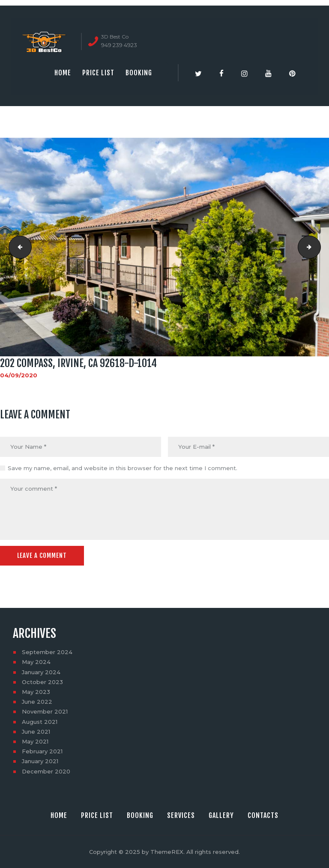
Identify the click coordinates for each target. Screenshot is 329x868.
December (46, 771)
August (40, 722)
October (42, 682)
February (42, 751)
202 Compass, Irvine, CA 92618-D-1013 (18, 247)
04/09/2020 (19, 375)
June (37, 702)
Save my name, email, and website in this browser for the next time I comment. (123, 468)
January (41, 672)
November (45, 711)
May (36, 662)
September (47, 652)
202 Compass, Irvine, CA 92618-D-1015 (318, 247)
